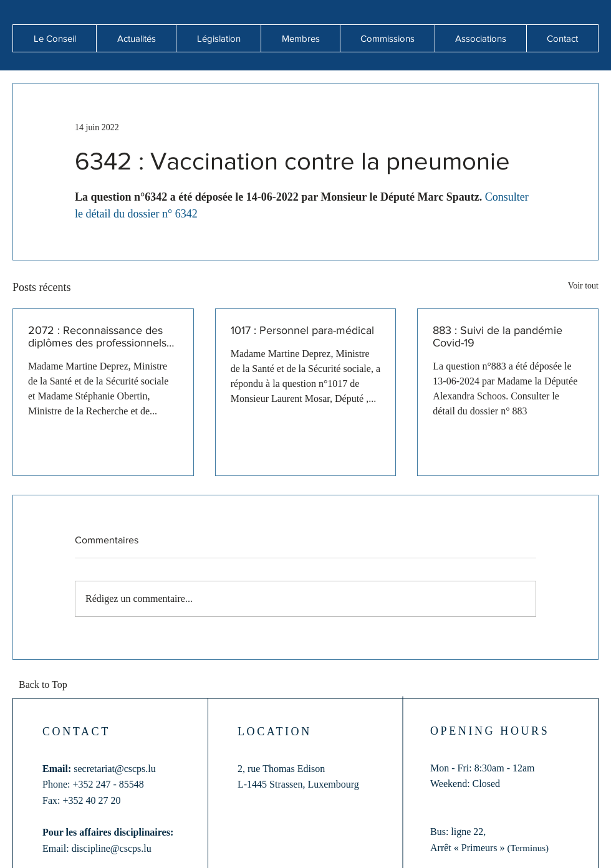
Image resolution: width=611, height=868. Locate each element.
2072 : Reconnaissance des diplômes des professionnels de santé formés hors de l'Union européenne (97, 336)
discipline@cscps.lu (112, 848)
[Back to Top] (47, 685)
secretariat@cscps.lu (115, 769)
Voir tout (583, 286)
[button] (136, 38)
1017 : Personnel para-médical (302, 330)
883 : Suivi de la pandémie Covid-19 (498, 336)
